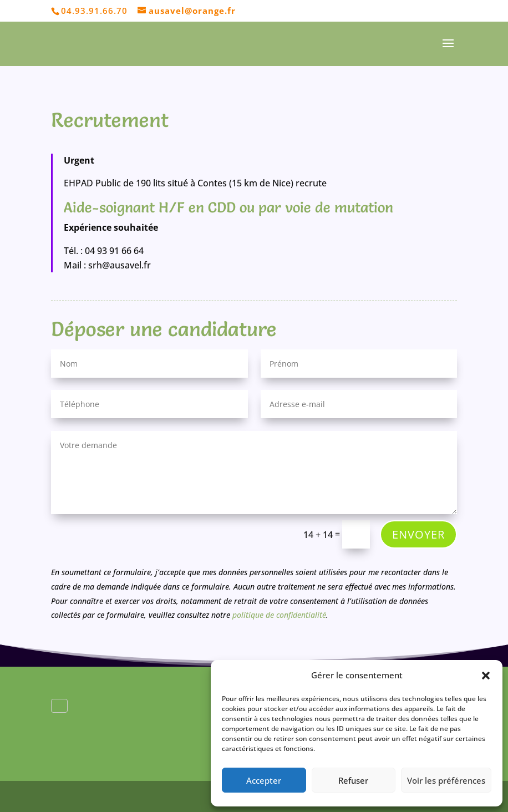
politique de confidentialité (278, 615)
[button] (486, 676)
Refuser (353, 780)
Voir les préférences (446, 780)
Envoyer (418, 534)
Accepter (264, 780)
